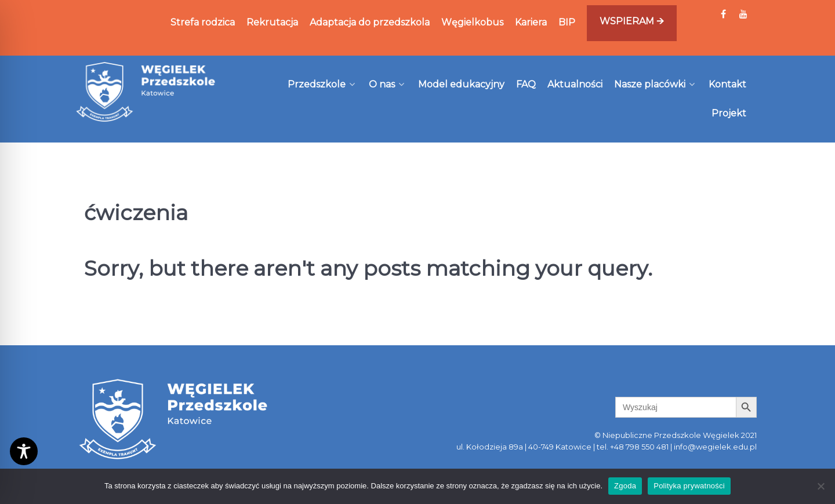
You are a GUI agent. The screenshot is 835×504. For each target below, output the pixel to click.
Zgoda (625, 486)
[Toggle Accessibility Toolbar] (24, 451)
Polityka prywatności (689, 486)
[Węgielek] (146, 92)
